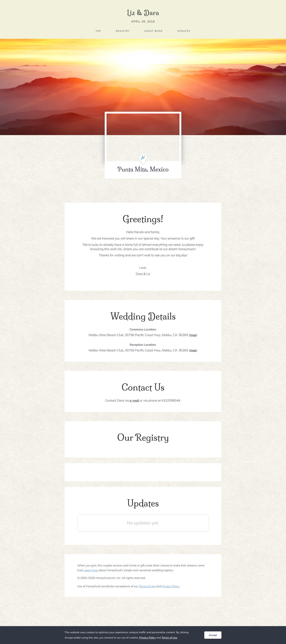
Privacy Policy (170, 586)
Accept (213, 635)
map (193, 335)
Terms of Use (147, 586)
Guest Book (154, 31)
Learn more (91, 570)
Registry (123, 31)
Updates (184, 31)
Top (98, 31)
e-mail (134, 401)
